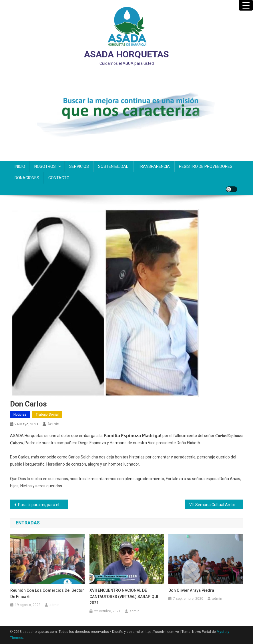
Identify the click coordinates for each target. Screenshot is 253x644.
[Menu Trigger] (246, 5)
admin (53, 424)
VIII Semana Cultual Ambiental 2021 (216, 505)
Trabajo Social (47, 414)
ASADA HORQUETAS (126, 54)
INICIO (20, 166)
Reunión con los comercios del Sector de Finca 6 (47, 593)
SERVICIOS (79, 166)
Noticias (20, 414)
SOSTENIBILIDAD (113, 166)
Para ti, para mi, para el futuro (43, 505)
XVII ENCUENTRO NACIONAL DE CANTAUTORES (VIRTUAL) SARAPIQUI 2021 (124, 597)
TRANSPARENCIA (154, 166)
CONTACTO (59, 178)
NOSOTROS (45, 166)
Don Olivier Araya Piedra (191, 590)
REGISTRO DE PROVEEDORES (206, 166)
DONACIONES (27, 178)
